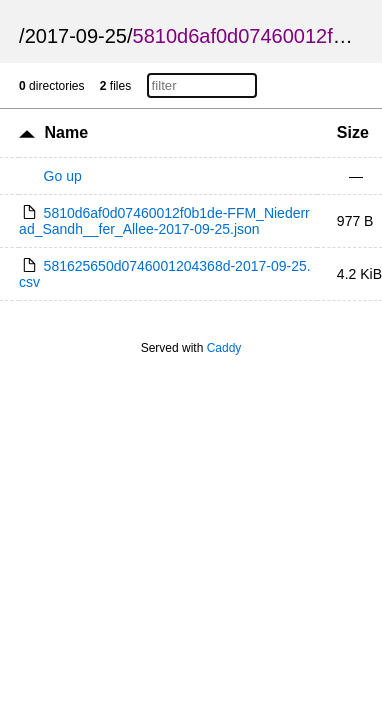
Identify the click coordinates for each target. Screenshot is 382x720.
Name (67, 132)
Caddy (224, 348)
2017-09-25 (76, 36)
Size (353, 132)
